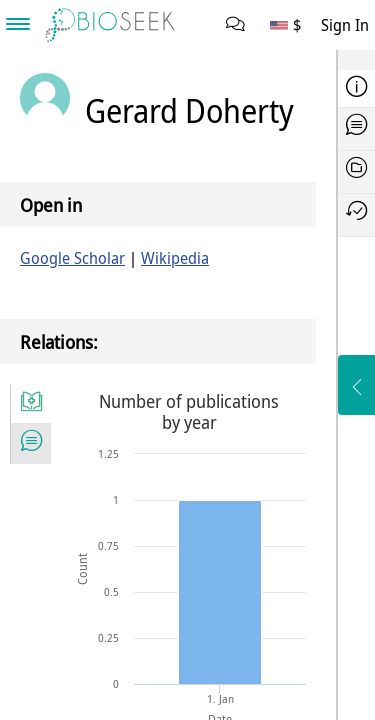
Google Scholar (72, 258)
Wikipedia (175, 258)
